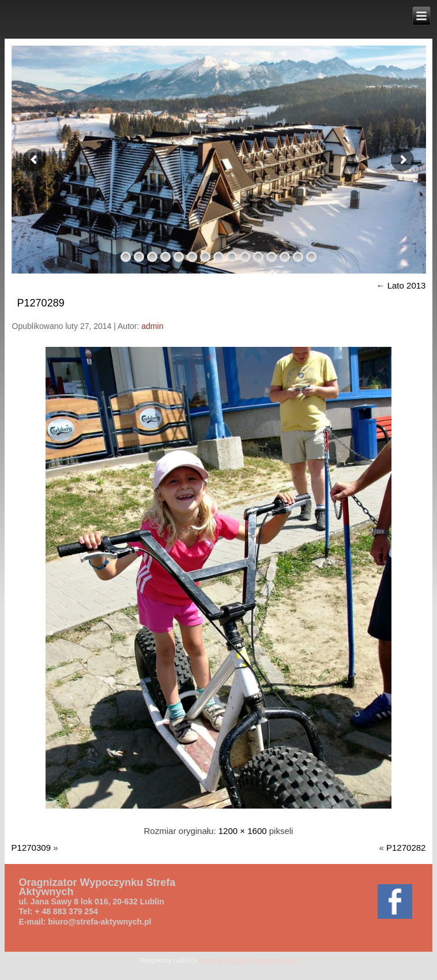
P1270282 (406, 848)
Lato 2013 (401, 285)
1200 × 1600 (243, 831)
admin (152, 326)
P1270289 (41, 303)
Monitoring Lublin (276, 961)
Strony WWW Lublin (225, 961)
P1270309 (31, 848)
